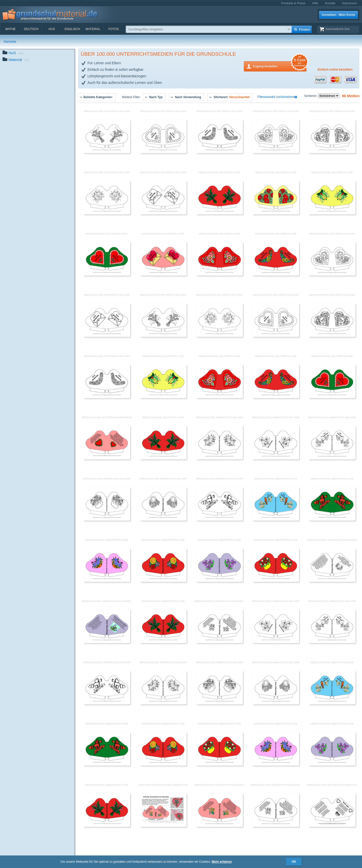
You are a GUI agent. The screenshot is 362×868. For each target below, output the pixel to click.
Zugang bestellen (280, 66)
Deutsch (31, 29)
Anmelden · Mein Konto (338, 15)
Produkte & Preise (293, 3)
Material (93, 29)
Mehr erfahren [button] (222, 862)
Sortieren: (311, 96)
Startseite (10, 42)
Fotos (114, 29)
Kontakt (330, 3)
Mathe (10, 29)
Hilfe (315, 3)
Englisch (72, 29)
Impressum (350, 3)
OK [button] (294, 862)
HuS (52, 29)
